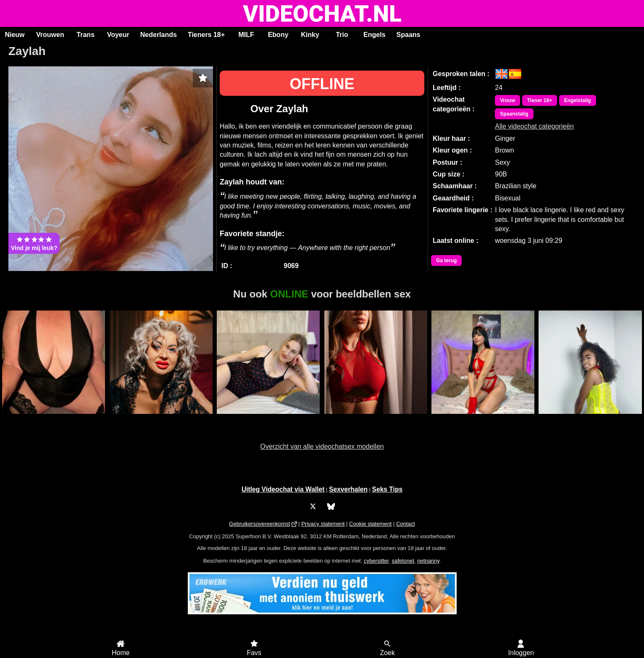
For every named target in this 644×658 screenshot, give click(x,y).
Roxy (54, 418)
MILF (246, 35)
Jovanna (376, 418)
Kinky (310, 35)
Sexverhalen (348, 489)
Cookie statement (370, 524)
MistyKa (161, 418)
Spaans (409, 35)
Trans (85, 35)
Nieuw (14, 35)
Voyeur (118, 35)
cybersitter (376, 561)
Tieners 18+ (206, 35)
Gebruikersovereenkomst (259, 524)
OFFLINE (322, 84)
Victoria (590, 418)
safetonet (403, 561)
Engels (374, 35)
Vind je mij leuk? (34, 243)
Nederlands (159, 35)
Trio (342, 35)
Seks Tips (388, 489)
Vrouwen (50, 35)
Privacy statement (323, 524)
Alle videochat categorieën (534, 126)
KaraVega (268, 418)
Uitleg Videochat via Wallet (283, 489)
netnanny (428, 561)
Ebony (278, 35)
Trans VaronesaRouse (483, 418)
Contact (406, 524)
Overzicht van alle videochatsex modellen (322, 446)
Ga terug (446, 261)
